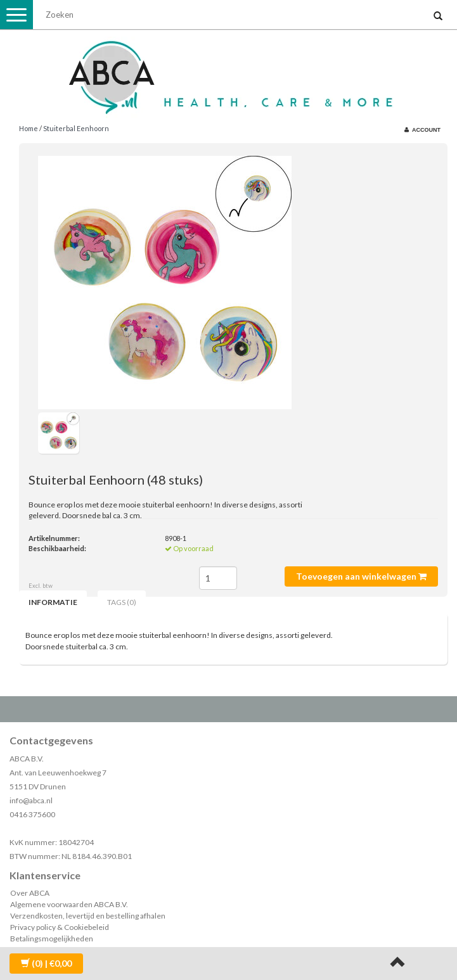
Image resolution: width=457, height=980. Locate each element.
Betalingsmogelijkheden (52, 939)
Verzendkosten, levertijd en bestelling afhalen (88, 916)
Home (29, 128)
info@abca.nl (31, 800)
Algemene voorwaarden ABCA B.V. (69, 904)
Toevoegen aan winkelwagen (361, 576)
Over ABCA (30, 893)
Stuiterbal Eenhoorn (76, 128)
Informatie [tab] (53, 602)
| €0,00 (46, 963)
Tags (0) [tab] (122, 602)
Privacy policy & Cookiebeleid (60, 927)
